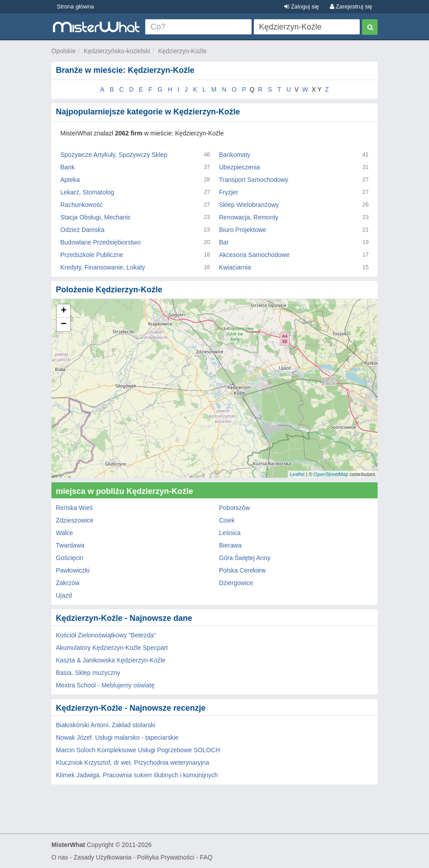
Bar (224, 242)
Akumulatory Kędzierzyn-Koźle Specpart (112, 648)
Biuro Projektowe (243, 230)
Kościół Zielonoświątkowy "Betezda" (106, 635)
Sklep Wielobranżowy (249, 205)
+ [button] (64, 311)
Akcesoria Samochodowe (254, 255)
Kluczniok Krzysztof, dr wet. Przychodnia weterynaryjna (132, 763)
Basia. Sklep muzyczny (88, 673)
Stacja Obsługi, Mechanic (96, 217)
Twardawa (70, 545)
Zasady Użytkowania (103, 857)
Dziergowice (236, 583)
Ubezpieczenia (240, 167)
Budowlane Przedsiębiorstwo (101, 242)
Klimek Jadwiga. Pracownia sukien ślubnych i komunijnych (137, 775)
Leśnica (230, 533)
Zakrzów (68, 583)
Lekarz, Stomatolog (87, 192)
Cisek (227, 520)
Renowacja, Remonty (249, 217)
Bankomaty (235, 155)
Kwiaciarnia (235, 267)
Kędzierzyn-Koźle (183, 51)
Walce (64, 533)
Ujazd (64, 595)
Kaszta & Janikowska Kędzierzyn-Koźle (111, 660)
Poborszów (234, 508)
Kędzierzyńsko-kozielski (117, 51)
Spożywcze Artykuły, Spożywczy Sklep (114, 155)
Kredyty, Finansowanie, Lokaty (103, 267)
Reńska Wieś (74, 508)
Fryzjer (229, 192)
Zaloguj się (301, 6)
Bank (67, 167)
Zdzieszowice (75, 520)
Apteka (70, 180)
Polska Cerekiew (242, 570)
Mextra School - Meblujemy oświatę (105, 685)
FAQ (206, 857)
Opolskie (63, 51)
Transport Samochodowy (254, 180)
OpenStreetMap (331, 474)
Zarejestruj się (351, 6)
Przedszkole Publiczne (92, 255)
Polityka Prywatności (165, 857)
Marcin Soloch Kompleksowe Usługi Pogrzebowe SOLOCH (138, 750)
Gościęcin (69, 558)
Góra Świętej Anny (245, 558)
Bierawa (230, 545)
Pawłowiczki (73, 570)
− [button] (64, 324)
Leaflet (297, 474)
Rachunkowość (82, 205)
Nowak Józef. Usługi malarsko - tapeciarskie (117, 737)
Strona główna (75, 6)
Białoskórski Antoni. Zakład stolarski (106, 725)
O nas (60, 857)
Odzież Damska (82, 230)
